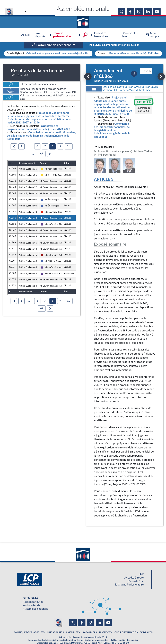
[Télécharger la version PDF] (134, 66)
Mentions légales (37, 633)
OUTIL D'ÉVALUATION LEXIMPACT (133, 625)
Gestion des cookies (128, 633)
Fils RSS (113, 633)
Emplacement (28, 156)
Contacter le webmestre (96, 633)
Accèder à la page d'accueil (83, 21)
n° (13, 156)
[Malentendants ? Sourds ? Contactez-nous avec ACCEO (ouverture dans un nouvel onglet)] (58, 615)
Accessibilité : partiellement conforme (65, 633)
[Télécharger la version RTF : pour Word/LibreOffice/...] (135, 83)
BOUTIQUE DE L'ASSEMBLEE (28, 625)
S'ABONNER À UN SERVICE (96, 625)
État (68, 156)
